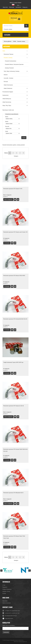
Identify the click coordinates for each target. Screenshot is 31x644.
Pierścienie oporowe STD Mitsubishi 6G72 (13, 493)
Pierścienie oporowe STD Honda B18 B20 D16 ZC (15, 319)
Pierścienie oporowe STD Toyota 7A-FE (13, 189)
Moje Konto (5, 601)
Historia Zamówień (7, 603)
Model (7, 122)
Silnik (15, 41)
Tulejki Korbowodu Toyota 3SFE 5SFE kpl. (13, 362)
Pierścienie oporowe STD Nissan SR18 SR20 (14, 276)
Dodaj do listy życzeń (15, 199)
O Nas (4, 585)
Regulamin (5, 587)
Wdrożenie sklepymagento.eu (20, 642)
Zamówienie (18, 7)
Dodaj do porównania (18, 199)
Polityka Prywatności (7, 589)
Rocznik (7, 126)
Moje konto (5, 7)
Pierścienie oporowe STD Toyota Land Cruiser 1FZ (15, 232)
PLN (18, 5)
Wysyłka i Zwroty (6, 591)
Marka (7, 117)
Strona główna (8, 41)
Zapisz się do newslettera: (9, 626)
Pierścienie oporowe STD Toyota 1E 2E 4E (14, 406)
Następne (15, 156)
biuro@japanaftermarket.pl (11, 616)
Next (30, 571)
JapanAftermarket (8, 619)
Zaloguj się (25, 7)
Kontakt (4, 593)
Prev (1, 571)
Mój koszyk (12, 7)
